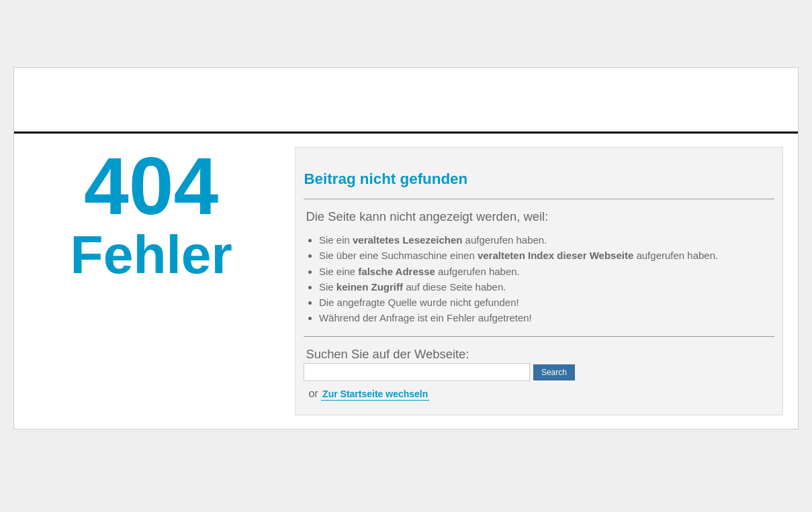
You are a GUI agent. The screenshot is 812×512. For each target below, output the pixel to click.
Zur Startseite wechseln (375, 394)
